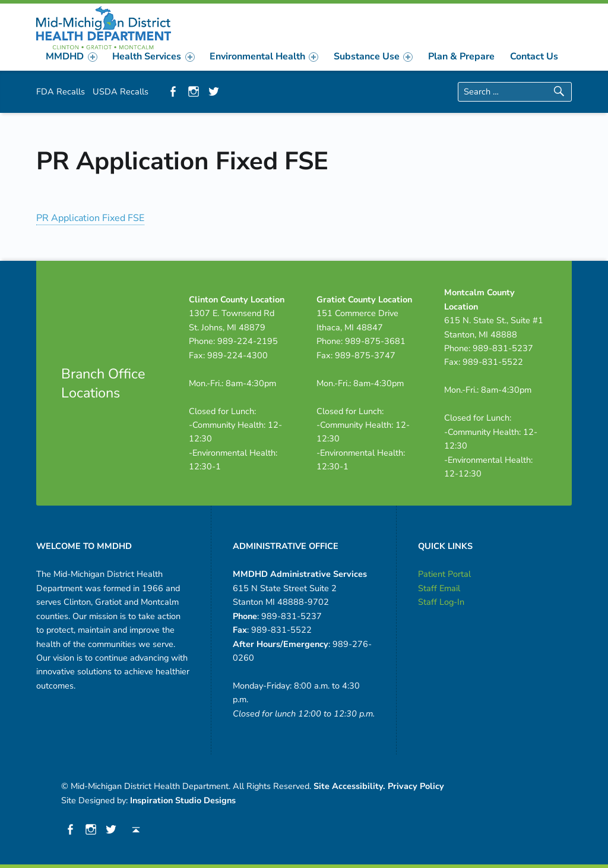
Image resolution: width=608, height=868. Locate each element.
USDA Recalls (121, 91)
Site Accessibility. (349, 786)
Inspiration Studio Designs (183, 800)
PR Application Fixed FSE (90, 218)
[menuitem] (72, 56)
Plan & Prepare (461, 56)
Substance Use (373, 56)
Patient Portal (444, 574)
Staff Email (439, 588)
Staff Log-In (441, 602)
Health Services (153, 56)
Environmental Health (264, 56)
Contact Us (534, 56)
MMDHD (71, 56)
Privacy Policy (416, 786)
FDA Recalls (61, 91)
